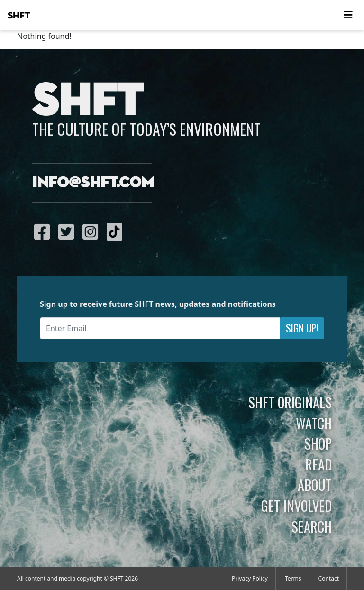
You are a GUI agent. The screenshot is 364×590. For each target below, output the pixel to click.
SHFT (19, 16)
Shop (318, 443)
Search (312, 526)
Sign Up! (302, 328)
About (315, 485)
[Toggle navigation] (348, 15)
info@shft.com (93, 183)
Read (318, 464)
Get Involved (296, 506)
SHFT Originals (290, 402)
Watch (314, 423)
